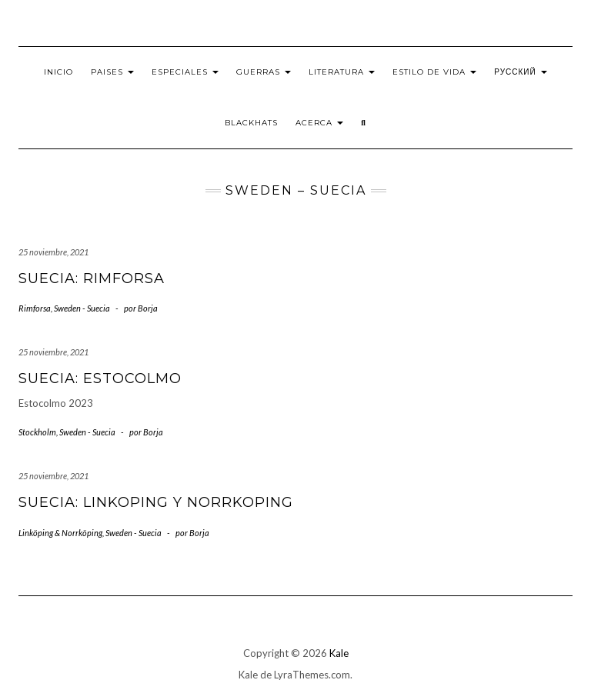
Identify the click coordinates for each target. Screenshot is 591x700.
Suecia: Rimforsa (92, 278)
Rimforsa (35, 308)
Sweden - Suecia (82, 308)
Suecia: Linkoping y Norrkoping (156, 502)
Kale (339, 653)
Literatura (342, 72)
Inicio (58, 72)
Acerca (319, 123)
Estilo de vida (434, 72)
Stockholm (37, 432)
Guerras (264, 72)
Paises (112, 72)
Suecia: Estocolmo (100, 378)
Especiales (185, 72)
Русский (520, 72)
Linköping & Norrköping (60, 533)
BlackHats (251, 123)
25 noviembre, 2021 (53, 252)
